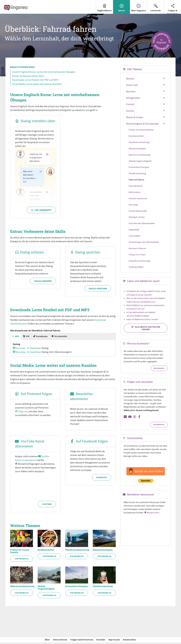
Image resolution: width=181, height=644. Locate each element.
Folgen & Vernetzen (173, 8)
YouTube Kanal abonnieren (30, 446)
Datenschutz (130, 641)
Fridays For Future (137, 256)
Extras (121, 6)
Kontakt (101, 641)
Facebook (102, 479)
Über (47, 641)
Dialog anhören (29, 254)
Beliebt (130, 80)
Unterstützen (60, 641)
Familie (130, 112)
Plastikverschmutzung (77, 552)
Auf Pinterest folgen (34, 396)
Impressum (114, 641)
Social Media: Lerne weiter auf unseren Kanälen (37, 86)
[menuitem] (104, 8)
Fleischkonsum (136, 188)
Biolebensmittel (46, 552)
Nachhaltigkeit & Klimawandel (143, 125)
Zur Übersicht (159, 426)
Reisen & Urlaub (135, 119)
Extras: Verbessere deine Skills (28, 78)
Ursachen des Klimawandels (142, 225)
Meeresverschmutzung (22, 588)
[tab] (16, 338)
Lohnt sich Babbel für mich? (143, 283)
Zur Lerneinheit (41, 212)
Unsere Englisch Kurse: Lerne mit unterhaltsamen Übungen (44, 74)
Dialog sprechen (85, 254)
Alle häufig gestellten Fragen (146, 330)
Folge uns (21, 413)
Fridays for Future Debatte (20, 553)
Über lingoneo (139, 6)
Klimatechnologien (103, 552)
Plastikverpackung (103, 588)
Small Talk (132, 87)
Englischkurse (104, 6)
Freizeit (130, 106)
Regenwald (134, 231)
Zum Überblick (22, 561)
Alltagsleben (133, 100)
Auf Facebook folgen (89, 443)
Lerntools (156, 6)
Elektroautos (135, 194)
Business (131, 93)
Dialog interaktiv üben (35, 123)
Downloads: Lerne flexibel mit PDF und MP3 (35, 82)
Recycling (133, 206)
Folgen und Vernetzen (82, 641)
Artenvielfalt (134, 238)
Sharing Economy (137, 219)
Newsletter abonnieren (82, 398)
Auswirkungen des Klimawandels (144, 244)
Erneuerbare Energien (77, 588)
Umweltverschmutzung (139, 262)
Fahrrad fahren (136, 181)
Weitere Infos (159, 370)
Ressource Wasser (138, 250)
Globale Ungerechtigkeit (46, 589)
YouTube (47, 506)
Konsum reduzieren (138, 200)
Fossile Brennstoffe (138, 212)
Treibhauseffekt (136, 269)
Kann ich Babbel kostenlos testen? (143, 321)
